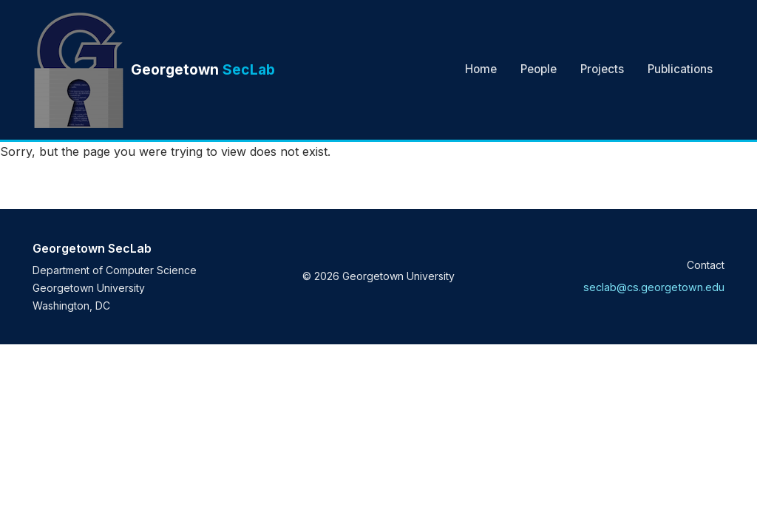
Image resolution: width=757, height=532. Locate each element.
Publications (680, 69)
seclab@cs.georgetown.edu (654, 287)
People (539, 69)
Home (481, 69)
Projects (602, 69)
